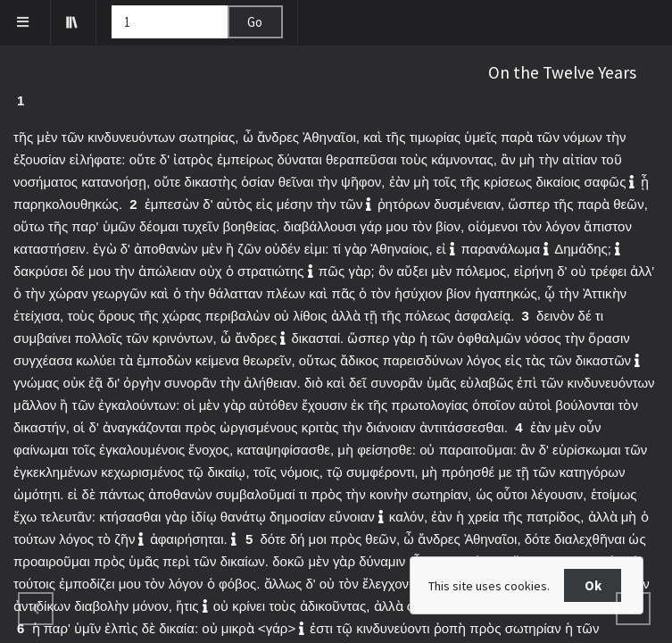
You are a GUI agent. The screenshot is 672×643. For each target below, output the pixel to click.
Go (255, 22)
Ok (593, 585)
